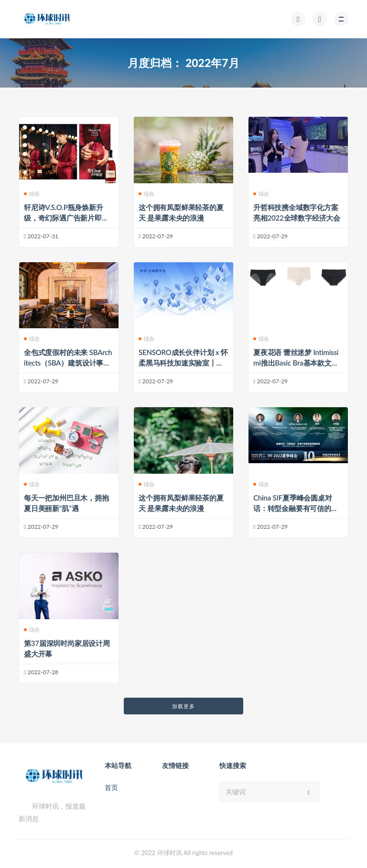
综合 (32, 194)
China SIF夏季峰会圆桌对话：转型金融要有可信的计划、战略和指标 (296, 508)
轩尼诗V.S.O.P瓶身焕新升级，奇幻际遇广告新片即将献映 (66, 218)
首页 (111, 787)
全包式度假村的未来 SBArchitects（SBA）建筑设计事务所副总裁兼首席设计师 (68, 363)
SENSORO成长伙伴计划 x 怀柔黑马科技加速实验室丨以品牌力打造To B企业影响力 (183, 363)
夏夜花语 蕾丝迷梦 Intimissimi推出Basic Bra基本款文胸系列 (296, 363)
